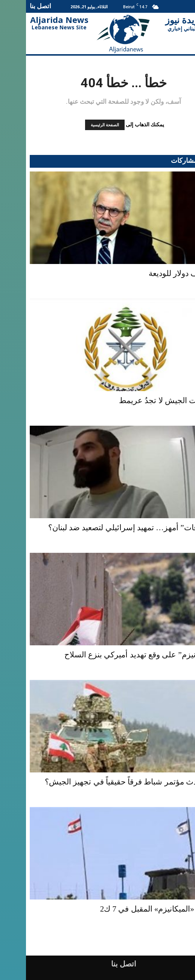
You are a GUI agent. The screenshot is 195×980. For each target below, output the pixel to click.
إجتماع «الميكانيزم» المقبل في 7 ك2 (133, 909)
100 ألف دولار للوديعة (157, 273)
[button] (188, 6)
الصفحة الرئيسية (79, 125)
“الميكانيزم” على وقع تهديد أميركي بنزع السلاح (115, 655)
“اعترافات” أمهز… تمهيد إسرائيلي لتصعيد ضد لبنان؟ (107, 528)
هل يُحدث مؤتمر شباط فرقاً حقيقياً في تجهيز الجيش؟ (105, 782)
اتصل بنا (14, 6)
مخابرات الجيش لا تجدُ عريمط (142, 400)
